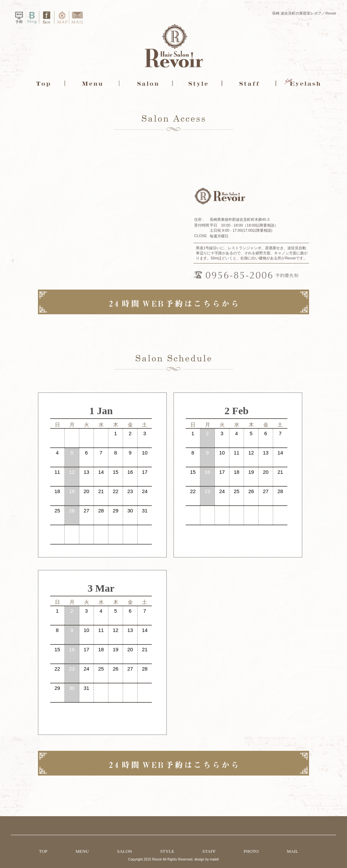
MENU (82, 851)
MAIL (292, 851)
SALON (124, 851)
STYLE (167, 851)
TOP (43, 851)
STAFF (209, 851)
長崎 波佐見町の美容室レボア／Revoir (304, 13)
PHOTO (251, 851)
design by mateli (206, 859)
